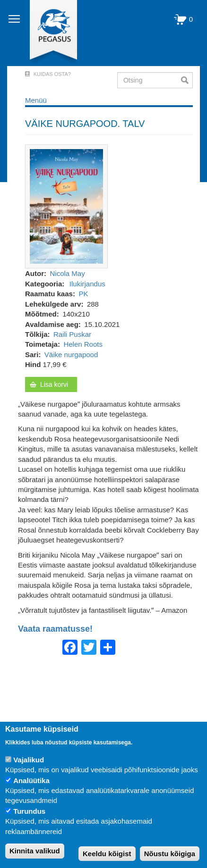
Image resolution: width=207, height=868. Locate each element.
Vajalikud (29, 760)
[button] (66, 206)
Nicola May (68, 273)
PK (83, 294)
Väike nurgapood (71, 355)
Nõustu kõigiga (170, 854)
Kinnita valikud (35, 851)
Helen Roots (83, 344)
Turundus (29, 811)
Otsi (187, 80)
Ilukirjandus (87, 284)
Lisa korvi (54, 384)
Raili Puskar (72, 334)
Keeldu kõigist (107, 854)
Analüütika (31, 780)
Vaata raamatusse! (55, 629)
